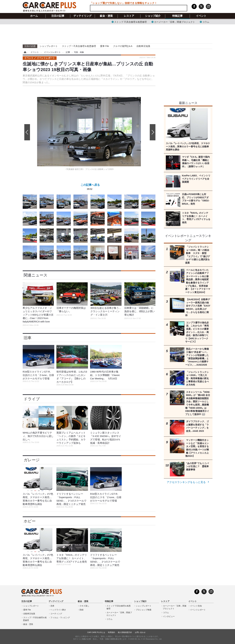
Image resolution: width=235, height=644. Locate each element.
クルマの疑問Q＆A (123, 46)
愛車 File (105, 46)
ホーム (34, 16)
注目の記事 (58, 16)
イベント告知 (196, 606)
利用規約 (112, 632)
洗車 (52, 606)
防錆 (82, 610)
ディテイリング (82, 16)
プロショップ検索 (144, 610)
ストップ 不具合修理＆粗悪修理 (130, 22)
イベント (201, 16)
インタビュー (169, 616)
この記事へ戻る (90, 188)
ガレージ (32, 460)
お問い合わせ (140, 632)
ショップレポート (49, 46)
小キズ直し (84, 606)
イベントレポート (198, 610)
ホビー (30, 521)
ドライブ (32, 399)
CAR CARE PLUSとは (96, 632)
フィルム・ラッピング (60, 618)
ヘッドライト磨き (58, 610)
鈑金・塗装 (106, 16)
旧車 (28, 338)
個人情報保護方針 (125, 632)
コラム (206, 22)
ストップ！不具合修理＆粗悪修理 (79, 46)
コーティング (56, 614)
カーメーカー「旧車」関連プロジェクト (175, 22)
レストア (129, 16)
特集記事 (177, 16)
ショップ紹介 (153, 16)
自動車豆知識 (143, 46)
